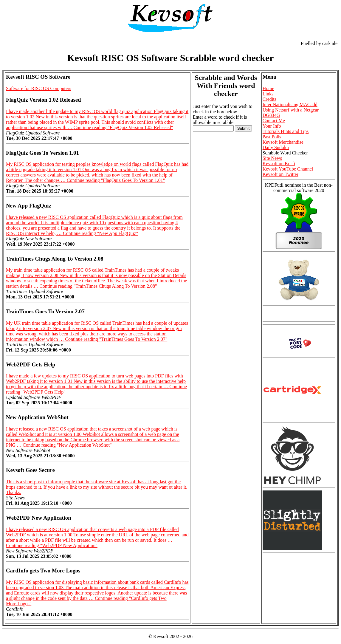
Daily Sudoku (276, 147)
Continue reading (123, 127)
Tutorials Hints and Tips (286, 131)
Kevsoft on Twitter (280, 174)
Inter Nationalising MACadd (290, 105)
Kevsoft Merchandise (283, 142)
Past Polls (272, 137)
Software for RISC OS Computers (39, 88)
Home (268, 88)
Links (268, 94)
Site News (272, 158)
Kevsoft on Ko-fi (279, 164)
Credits (269, 99)
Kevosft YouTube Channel (288, 169)
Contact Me (274, 121)
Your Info (272, 126)
